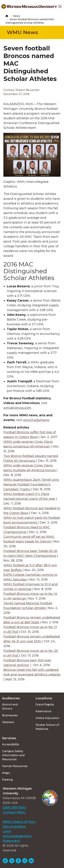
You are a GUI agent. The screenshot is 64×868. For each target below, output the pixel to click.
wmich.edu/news (36, 420)
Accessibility (11, 744)
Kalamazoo (44, 711)
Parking (7, 780)
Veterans (8, 722)
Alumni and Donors (10, 707)
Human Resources (15, 766)
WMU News (22, 32)
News (17, 16)
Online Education (47, 718)
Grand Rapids (45, 704)
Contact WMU (14, 812)
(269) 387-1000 (14, 808)
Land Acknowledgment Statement (17, 836)
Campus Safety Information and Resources (13, 755)
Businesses (10, 715)
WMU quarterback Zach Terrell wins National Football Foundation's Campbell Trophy (31, 484)
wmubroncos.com (17, 408)
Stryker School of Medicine (47, 727)
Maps (6, 773)
